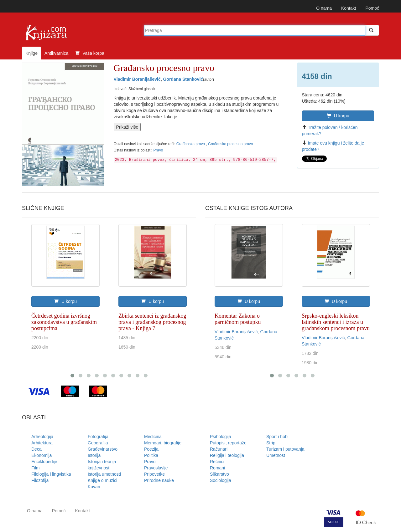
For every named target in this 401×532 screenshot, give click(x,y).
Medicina (153, 437)
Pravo (158, 150)
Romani (217, 468)
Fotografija (98, 437)
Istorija (94, 455)
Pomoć (372, 8)
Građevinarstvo (103, 449)
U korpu (338, 116)
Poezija (151, 449)
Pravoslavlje (156, 468)
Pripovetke (154, 474)
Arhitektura (42, 443)
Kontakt (349, 8)
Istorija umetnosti (104, 474)
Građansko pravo (191, 144)
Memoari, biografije (163, 443)
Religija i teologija (227, 455)
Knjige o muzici (102, 480)
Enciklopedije (44, 462)
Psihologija (221, 437)
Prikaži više (127, 127)
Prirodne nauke (159, 480)
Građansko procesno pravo (230, 144)
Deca (36, 449)
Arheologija (42, 437)
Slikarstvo (219, 474)
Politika (151, 455)
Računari (219, 449)
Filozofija (40, 480)
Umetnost (276, 455)
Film (35, 468)
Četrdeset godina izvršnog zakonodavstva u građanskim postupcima (64, 322)
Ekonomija (42, 455)
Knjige (31, 53)
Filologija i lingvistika (51, 474)
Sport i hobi (277, 437)
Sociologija (221, 480)
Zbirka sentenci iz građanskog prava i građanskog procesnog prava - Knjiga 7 (152, 322)
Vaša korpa (90, 53)
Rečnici (217, 462)
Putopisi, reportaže (228, 443)
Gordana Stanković (183, 79)
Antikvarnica (56, 53)
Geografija (98, 443)
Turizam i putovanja (285, 449)
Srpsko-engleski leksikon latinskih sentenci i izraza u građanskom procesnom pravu (336, 322)
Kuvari (94, 487)
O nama (324, 8)
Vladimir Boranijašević (137, 79)
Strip (271, 443)
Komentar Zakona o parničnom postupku (238, 319)
